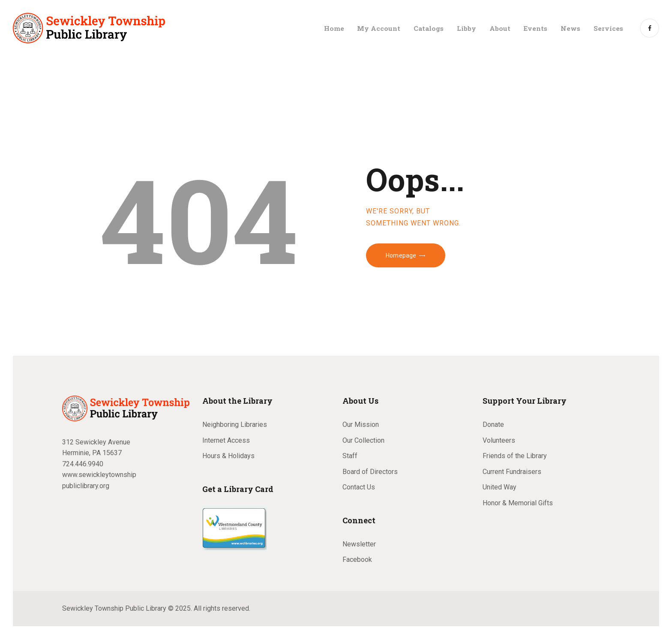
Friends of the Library (515, 456)
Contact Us (359, 487)
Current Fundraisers (512, 472)
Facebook (357, 559)
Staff (350, 456)
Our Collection (363, 440)
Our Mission (361, 424)
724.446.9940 (83, 464)
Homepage (401, 255)
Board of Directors (370, 472)
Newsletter (359, 544)
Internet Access (226, 440)
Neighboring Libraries (235, 424)
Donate (493, 424)
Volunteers (499, 440)
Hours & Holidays (228, 456)
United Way (499, 487)
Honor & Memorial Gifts (518, 503)
